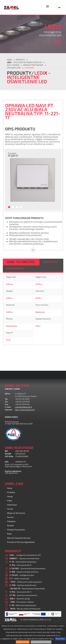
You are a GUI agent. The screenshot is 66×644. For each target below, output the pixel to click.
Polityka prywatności (16, 530)
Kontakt (10, 526)
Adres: (8, 394)
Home (10, 488)
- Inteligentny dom (22, 575)
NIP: (7, 451)
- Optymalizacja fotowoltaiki (27, 589)
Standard (29, 68)
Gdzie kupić (12, 505)
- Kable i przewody (19, 579)
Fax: (7, 404)
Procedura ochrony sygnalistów (21, 542)
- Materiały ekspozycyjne (23, 605)
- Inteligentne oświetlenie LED (24, 62)
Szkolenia (11, 521)
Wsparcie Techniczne (16, 513)
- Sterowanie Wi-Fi (21, 565)
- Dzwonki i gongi (20, 599)
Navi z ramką (13, 65)
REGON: (8, 454)
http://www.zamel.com (25, 410)
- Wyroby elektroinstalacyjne (25, 609)
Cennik (10, 509)
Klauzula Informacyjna (41, 642)
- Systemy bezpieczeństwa (24, 572)
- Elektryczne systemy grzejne (26, 582)
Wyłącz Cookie (23, 642)
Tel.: (7, 399)
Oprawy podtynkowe (33, 65)
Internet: (9, 410)
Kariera (10, 517)
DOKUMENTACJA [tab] (50, 262)
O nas (10, 501)
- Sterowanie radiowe (22, 602)
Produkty (11, 492)
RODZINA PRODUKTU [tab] (15, 269)
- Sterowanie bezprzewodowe (28, 569)
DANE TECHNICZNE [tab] (21, 262)
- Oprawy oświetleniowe (24, 559)
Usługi (10, 497)
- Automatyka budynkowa (23, 562)
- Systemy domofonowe (23, 585)
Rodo (9, 534)
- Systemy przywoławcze (23, 595)
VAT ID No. (9, 456)
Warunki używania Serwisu (19, 538)
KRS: (7, 462)
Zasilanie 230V (14, 68)
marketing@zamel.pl (24, 407)
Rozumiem (60, 639)
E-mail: (8, 407)
